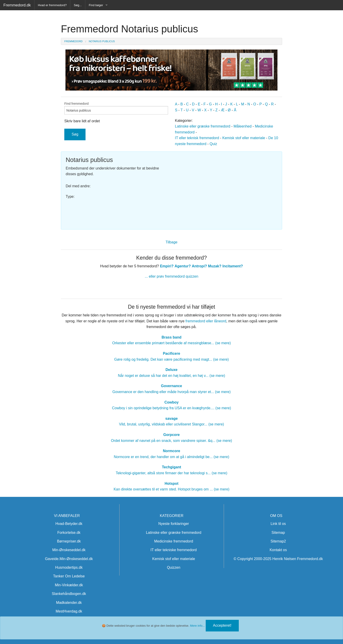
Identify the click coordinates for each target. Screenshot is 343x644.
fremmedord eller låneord (206, 321)
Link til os (278, 524)
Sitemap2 (278, 541)
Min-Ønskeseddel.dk (69, 550)
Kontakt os (278, 550)
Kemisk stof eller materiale (244, 138)
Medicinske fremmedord (174, 541)
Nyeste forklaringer (174, 524)
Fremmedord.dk (17, 5)
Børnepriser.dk (69, 541)
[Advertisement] (226, 188)
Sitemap (278, 533)
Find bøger (96, 5)
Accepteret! (222, 625)
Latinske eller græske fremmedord (203, 126)
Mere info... (197, 626)
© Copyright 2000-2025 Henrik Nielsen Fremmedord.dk (278, 559)
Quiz (213, 144)
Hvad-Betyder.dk (69, 524)
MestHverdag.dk (69, 611)
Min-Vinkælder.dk (69, 585)
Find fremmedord (116, 108)
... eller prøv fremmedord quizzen (172, 276)
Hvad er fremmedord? (52, 5)
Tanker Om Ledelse (69, 576)
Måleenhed (243, 126)
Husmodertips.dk (69, 567)
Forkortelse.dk (69, 533)
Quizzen (174, 567)
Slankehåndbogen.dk (69, 594)
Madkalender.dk (69, 603)
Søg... (78, 5)
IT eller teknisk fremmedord (197, 138)
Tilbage (171, 242)
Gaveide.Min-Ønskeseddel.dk (69, 559)
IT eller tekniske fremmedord (174, 550)
